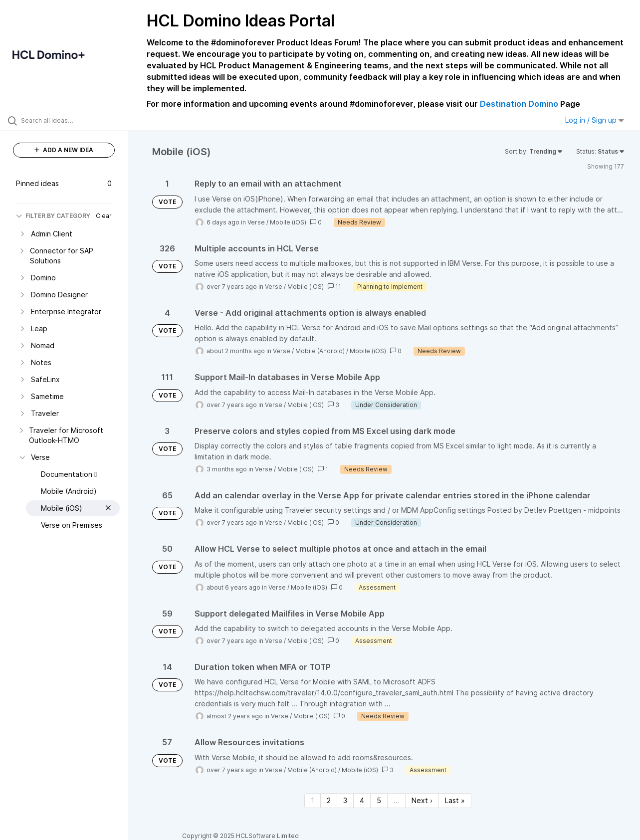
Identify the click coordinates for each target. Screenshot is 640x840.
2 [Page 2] (329, 800)
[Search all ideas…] (77, 120)
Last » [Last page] (455, 800)
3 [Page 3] (345, 800)
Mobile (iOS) (288, 222)
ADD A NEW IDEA (64, 150)
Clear (104, 216)
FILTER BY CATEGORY (53, 216)
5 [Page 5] (379, 800)
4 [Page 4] (362, 800)
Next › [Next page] (422, 800)
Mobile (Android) (320, 351)
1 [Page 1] (313, 800)
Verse (256, 222)
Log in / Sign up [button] (595, 120)
